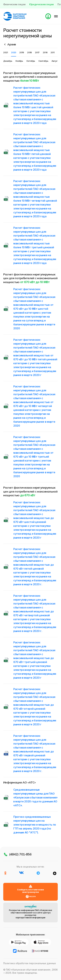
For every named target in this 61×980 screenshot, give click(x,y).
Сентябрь (43, 61)
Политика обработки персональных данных (30, 963)
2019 (22, 52)
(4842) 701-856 (20, 854)
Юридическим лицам (41, 4)
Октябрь (31, 61)
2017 (37, 52)
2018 (29, 52)
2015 (53, 52)
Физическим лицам (14, 4)
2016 (45, 52)
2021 (6, 52)
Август (55, 61)
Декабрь (8, 61)
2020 (14, 52)
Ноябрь (19, 61)
